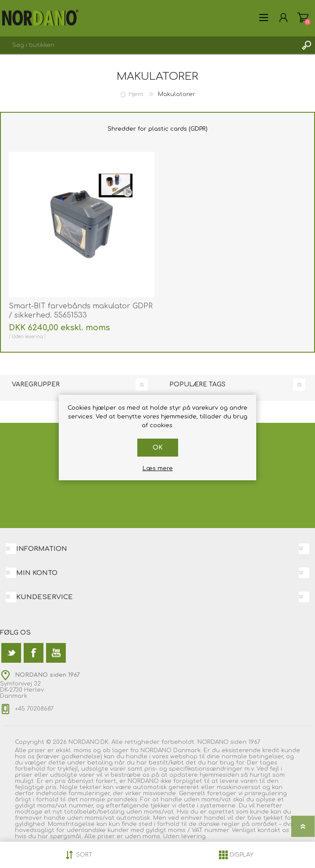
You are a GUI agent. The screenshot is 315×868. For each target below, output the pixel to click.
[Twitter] (11, 653)
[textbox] (149, 45)
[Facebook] (34, 653)
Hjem (136, 94)
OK (158, 448)
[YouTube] (56, 653)
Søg (306, 45)
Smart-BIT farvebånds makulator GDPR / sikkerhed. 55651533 (81, 311)
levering (34, 337)
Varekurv (303, 18)
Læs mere (158, 468)
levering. (194, 836)
